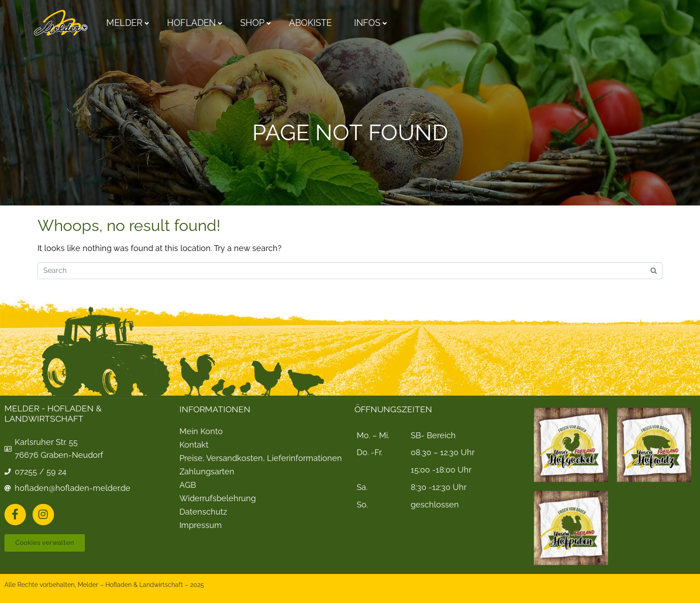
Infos (367, 23)
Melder (124, 23)
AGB (188, 485)
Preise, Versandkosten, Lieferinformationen (261, 458)
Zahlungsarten (207, 472)
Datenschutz (203, 512)
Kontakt (194, 445)
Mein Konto (201, 431)
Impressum (201, 525)
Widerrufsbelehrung (218, 498)
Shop (252, 23)
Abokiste (310, 23)
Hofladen (191, 23)
